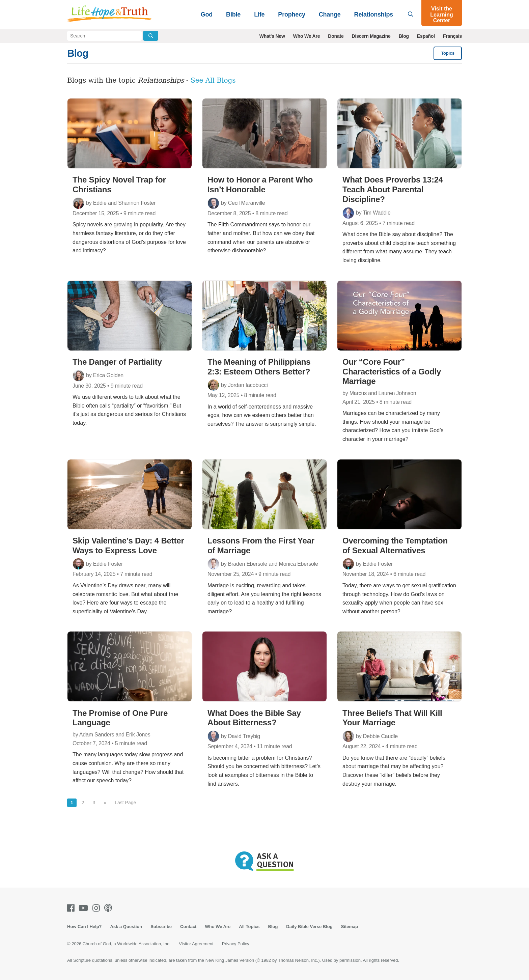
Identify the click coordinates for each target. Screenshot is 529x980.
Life (259, 15)
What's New (272, 36)
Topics (448, 53)
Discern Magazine (371, 36)
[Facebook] (72, 908)
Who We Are (307, 36)
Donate (336, 36)
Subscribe (161, 927)
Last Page (125, 803)
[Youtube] (85, 908)
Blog (404, 36)
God (207, 15)
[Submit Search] (151, 36)
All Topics (249, 927)
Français (452, 36)
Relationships (374, 15)
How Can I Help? (85, 927)
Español (426, 36)
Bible (233, 15)
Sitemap (350, 927)
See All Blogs (213, 80)
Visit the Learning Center (442, 15)
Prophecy (291, 15)
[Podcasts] (109, 908)
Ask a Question (126, 927)
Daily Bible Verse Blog (309, 927)
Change (330, 15)
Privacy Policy (236, 944)
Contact (188, 927)
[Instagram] (98, 908)
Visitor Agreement (196, 944)
